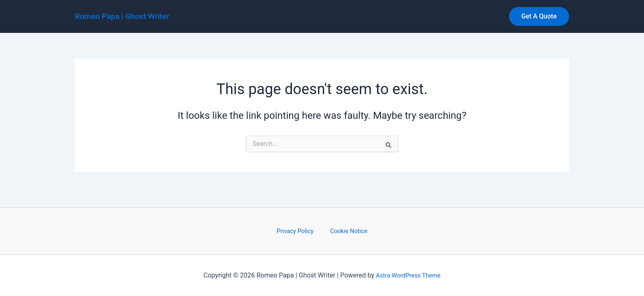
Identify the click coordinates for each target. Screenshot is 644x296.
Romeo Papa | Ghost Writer (122, 16)
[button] (539, 16)
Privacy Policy (298, 230)
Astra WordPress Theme (408, 275)
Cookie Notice (345, 230)
